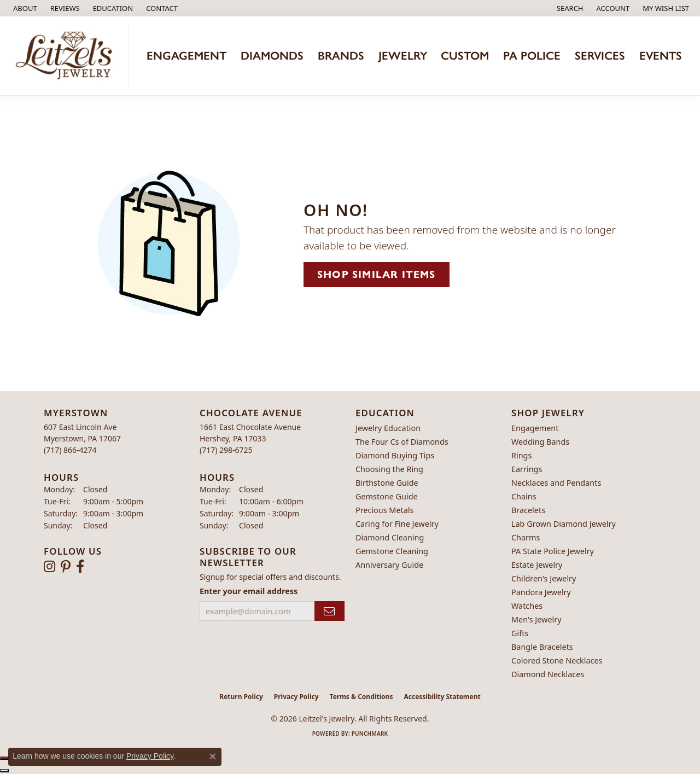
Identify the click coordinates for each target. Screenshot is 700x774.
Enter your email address (249, 591)
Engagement (186, 56)
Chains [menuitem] (524, 496)
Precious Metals (384, 510)
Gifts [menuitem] (520, 633)
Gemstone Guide (387, 496)
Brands (341, 56)
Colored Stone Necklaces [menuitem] (557, 660)
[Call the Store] (70, 450)
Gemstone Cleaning (392, 551)
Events (661, 56)
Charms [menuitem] (526, 537)
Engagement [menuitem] (535, 428)
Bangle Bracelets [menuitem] (542, 647)
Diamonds (272, 56)
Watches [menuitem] (527, 606)
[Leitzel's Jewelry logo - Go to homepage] (67, 56)
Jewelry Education (388, 428)
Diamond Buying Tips (395, 455)
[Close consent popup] (213, 756)
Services (600, 56)
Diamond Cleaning (390, 537)
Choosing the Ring (389, 469)
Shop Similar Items (377, 274)
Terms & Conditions (361, 697)
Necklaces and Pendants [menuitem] (556, 483)
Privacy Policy (296, 697)
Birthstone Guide (387, 483)
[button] (112, 8)
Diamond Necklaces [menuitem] (548, 674)
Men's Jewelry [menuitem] (536, 619)
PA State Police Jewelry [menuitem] (553, 551)
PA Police (532, 56)
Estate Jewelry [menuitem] (537, 565)
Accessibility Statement (442, 697)
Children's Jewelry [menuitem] (544, 578)
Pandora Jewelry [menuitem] (541, 592)
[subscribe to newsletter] (329, 611)
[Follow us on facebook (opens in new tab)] (80, 567)
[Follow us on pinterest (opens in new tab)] (66, 567)
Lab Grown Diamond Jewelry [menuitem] (564, 524)
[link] (24, 8)
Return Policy (241, 697)
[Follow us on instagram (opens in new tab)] (49, 567)
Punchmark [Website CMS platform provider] (370, 734)
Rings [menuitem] (521, 455)
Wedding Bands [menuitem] (540, 442)
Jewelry (403, 56)
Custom (465, 56)
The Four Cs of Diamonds (402, 442)
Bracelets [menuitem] (528, 510)
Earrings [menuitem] (527, 469)
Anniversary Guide (389, 565)
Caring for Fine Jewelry (397, 524)
